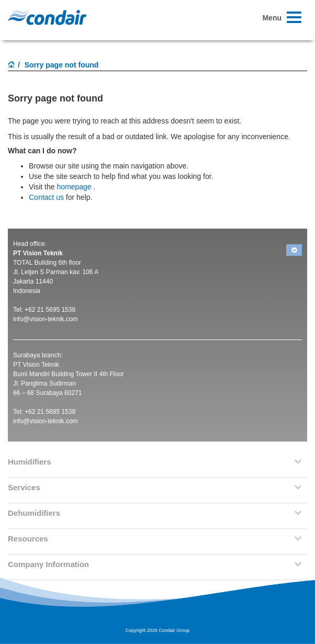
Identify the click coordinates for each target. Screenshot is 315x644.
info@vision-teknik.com (46, 319)
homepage (74, 187)
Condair (47, 17)
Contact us (46, 197)
